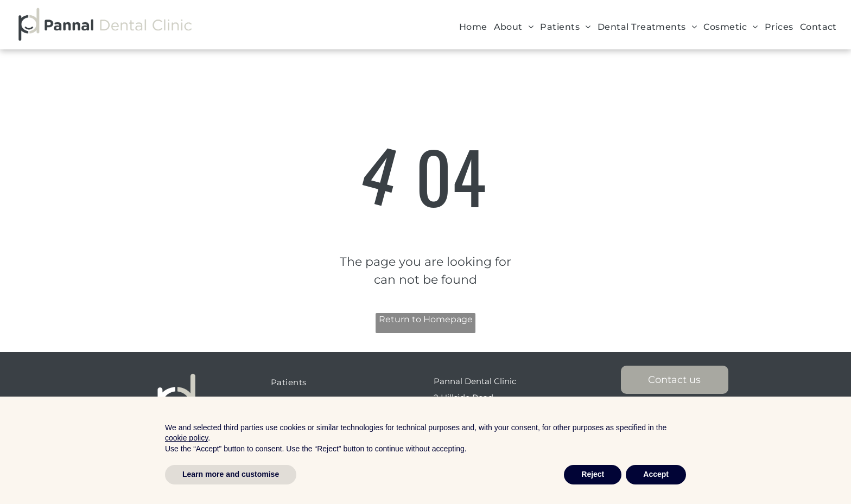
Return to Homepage (426, 319)
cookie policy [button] (186, 438)
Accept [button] (656, 474)
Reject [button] (593, 474)
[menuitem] (473, 27)
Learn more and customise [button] (231, 474)
